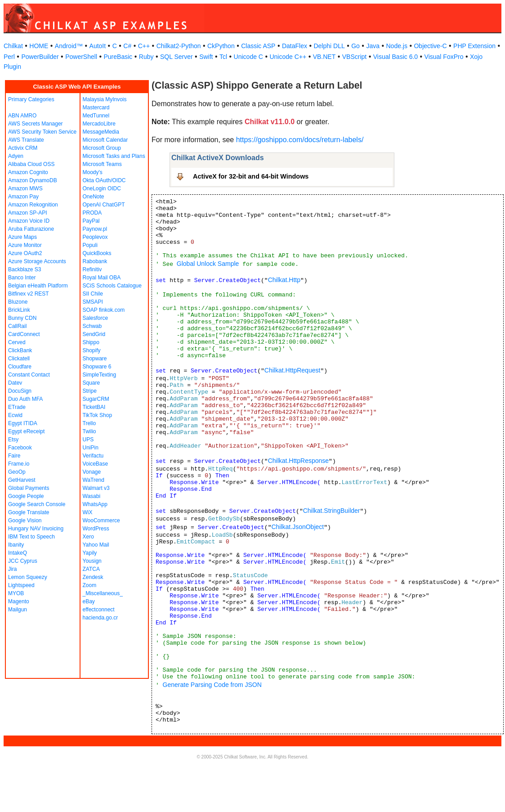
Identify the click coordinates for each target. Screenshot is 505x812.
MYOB (16, 593)
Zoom (90, 585)
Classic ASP (258, 46)
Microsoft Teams (102, 164)
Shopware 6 (97, 367)
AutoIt (98, 46)
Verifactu (93, 456)
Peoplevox (95, 237)
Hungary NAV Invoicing (36, 529)
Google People (26, 496)
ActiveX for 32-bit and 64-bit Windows (251, 176)
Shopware (95, 359)
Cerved (17, 342)
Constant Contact (29, 375)
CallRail (17, 326)
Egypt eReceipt (26, 431)
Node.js (397, 46)
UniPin (91, 448)
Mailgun (18, 610)
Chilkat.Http (284, 280)
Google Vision (25, 520)
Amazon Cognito (28, 172)
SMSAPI (93, 302)
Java (373, 46)
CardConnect (24, 334)
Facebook (20, 448)
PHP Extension (474, 46)
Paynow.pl (95, 229)
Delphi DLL (329, 46)
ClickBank (20, 350)
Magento (19, 601)
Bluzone (18, 302)
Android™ (69, 46)
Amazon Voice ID (29, 221)
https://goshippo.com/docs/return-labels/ (300, 140)
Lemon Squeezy (28, 577)
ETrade (17, 407)
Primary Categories (31, 99)
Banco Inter (22, 278)
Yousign (92, 561)
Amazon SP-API (28, 213)
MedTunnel (96, 116)
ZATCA (91, 569)
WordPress (96, 529)
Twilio (89, 431)
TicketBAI (94, 407)
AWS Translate (26, 140)
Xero (88, 537)
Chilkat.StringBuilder (332, 511)
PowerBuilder (40, 57)
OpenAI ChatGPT (104, 205)
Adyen (16, 156)
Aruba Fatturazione (31, 229)
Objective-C (430, 46)
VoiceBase (96, 464)
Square (92, 383)
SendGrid (94, 334)
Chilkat (13, 46)
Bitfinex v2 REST (29, 294)
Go (355, 46)
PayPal (91, 221)
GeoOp (17, 472)
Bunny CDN (22, 318)
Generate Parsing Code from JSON (212, 685)
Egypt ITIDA (23, 423)
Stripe (90, 391)
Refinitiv (92, 269)
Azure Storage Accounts (37, 261)
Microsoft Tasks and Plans (114, 156)
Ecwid (15, 415)
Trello (89, 423)
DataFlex (295, 46)
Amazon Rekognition (33, 205)
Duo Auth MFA (25, 399)
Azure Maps (22, 237)
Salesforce (96, 318)
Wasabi (92, 496)
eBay (89, 601)
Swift (206, 57)
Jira (12, 569)
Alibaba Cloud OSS (31, 164)
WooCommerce (101, 520)
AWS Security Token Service (42, 132)
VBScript (354, 57)
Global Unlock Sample (208, 264)
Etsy (13, 440)
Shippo (91, 342)
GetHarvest (22, 480)
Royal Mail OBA (102, 278)
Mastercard (96, 108)
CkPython (221, 46)
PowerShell (81, 57)
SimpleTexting (100, 375)
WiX (88, 512)
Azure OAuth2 (25, 253)
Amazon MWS (25, 188)
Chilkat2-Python (179, 46)
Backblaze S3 (25, 269)
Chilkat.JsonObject (297, 527)
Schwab (92, 326)
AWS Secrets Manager (36, 124)
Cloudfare (20, 367)
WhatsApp (95, 504)
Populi (90, 245)
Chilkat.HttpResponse (298, 461)
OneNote (94, 197)
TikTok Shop (98, 415)
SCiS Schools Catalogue (112, 286)
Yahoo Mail (96, 545)
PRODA (92, 213)
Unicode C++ (288, 57)
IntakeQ (18, 553)
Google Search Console (37, 504)
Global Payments (29, 488)
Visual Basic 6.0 (396, 57)
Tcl (223, 57)
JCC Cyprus (23, 561)
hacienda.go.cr (101, 618)
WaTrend (94, 480)
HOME (39, 46)
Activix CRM (23, 148)
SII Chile (93, 294)
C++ (144, 46)
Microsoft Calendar (105, 140)
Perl (9, 57)
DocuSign (20, 391)
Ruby (146, 57)
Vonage (92, 472)
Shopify (92, 350)
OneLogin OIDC (102, 188)
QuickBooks (97, 253)
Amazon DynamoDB (33, 180)
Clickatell (19, 359)
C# (127, 46)
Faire (14, 456)
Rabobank (95, 261)
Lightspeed (21, 585)
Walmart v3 (96, 488)
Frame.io (19, 464)
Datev (15, 383)
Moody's (93, 172)
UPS (88, 440)
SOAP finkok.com (104, 310)
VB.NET (324, 57)
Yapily (90, 553)
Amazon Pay (23, 197)
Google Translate (29, 512)
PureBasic (118, 57)
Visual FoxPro (444, 57)
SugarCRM (96, 399)
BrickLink (19, 310)
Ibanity (16, 545)
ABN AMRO (22, 116)
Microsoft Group (102, 148)
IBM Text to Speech (31, 537)
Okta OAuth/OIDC (104, 180)
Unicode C (248, 57)
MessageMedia (101, 132)
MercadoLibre (99, 124)
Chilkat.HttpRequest (293, 370)
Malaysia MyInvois (105, 99)
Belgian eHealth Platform (38, 286)
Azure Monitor (25, 245)
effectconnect (99, 610)
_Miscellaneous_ (103, 593)
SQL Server (177, 57)
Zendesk (93, 577)
